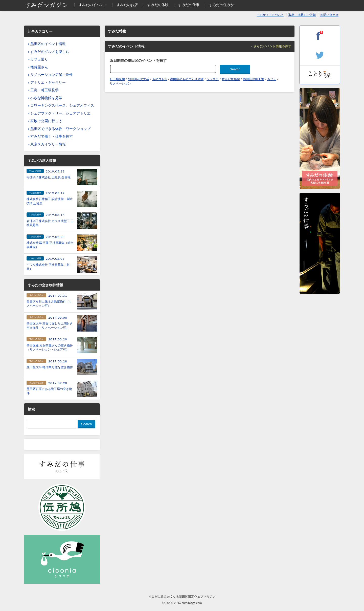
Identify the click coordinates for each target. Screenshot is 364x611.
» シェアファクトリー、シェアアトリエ (59, 113)
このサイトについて (270, 15)
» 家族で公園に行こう (45, 121)
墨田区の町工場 (254, 79)
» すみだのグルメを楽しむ (49, 52)
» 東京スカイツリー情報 (47, 144)
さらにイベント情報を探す (272, 46)
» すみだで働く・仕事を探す (50, 136)
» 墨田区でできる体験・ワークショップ (59, 129)
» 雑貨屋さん (38, 67)
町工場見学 (117, 79)
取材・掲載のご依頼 (302, 15)
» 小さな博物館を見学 (45, 98)
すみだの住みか (221, 5)
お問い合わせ (329, 15)
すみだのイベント (93, 5)
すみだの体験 (158, 5)
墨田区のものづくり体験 (187, 79)
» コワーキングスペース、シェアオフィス (61, 105)
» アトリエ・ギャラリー (47, 82)
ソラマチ (213, 79)
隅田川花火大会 (139, 79)
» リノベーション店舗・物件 (50, 75)
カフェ (272, 79)
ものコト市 (160, 79)
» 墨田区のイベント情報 (47, 44)
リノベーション (120, 83)
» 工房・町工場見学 (43, 90)
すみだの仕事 (189, 5)
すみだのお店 (127, 5)
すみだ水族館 (231, 79)
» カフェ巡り (38, 59)
